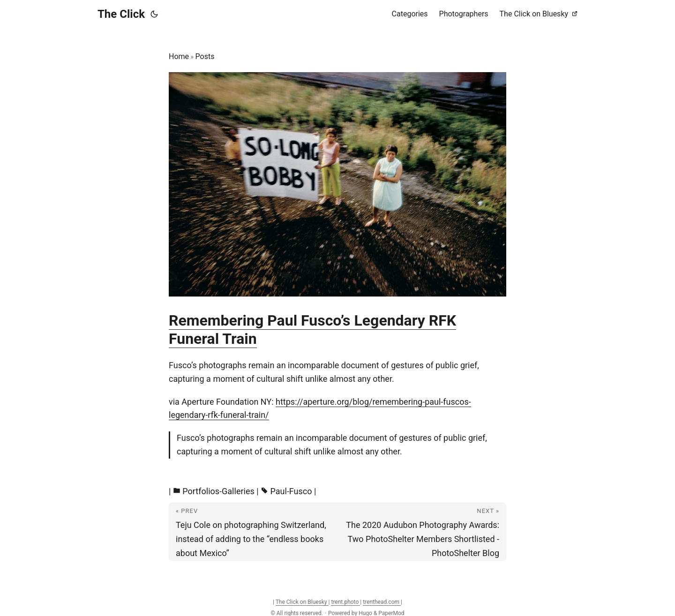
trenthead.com (382, 602)
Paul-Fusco (291, 491)
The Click (121, 14)
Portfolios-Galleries (218, 491)
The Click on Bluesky (302, 602)
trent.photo (345, 602)
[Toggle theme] (154, 14)
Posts (205, 56)
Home (179, 56)
